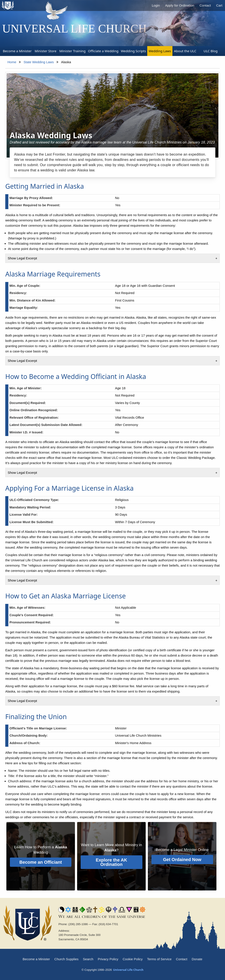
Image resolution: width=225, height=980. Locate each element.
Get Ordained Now (182, 860)
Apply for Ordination (180, 5)
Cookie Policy (133, 959)
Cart (219, 5)
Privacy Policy (108, 959)
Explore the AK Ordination (112, 862)
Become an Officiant (41, 862)
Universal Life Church (74, 29)
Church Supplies (66, 959)
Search (88, 959)
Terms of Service (159, 959)
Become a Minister (36, 959)
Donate (197, 959)
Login (156, 5)
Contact (205, 5)
